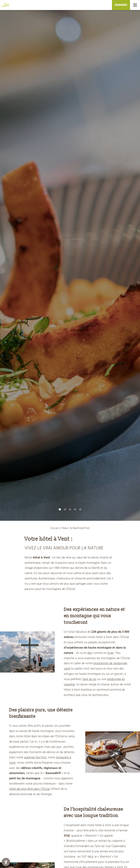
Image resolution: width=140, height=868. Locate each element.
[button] (6, 862)
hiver (111, 653)
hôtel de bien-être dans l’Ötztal (29, 789)
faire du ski (89, 679)
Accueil (55, 528)
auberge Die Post (35, 757)
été (90, 653)
